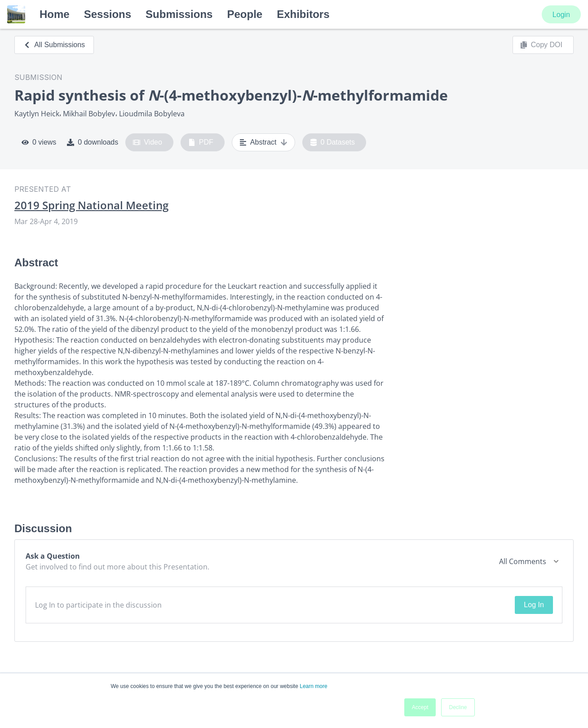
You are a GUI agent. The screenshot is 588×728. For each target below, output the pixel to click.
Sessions (108, 14)
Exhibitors (303, 14)
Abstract (263, 142)
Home (55, 14)
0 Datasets (333, 142)
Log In (534, 605)
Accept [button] (420, 707)
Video (148, 142)
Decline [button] (458, 707)
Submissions (179, 14)
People (245, 14)
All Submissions (54, 45)
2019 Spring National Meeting (91, 205)
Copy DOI (541, 45)
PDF (201, 142)
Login (561, 15)
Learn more (313, 686)
